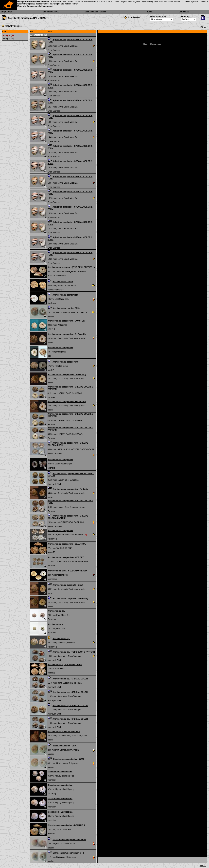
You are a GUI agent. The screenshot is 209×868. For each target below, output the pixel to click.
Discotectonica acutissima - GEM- (68, 759)
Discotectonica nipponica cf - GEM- (69, 840)
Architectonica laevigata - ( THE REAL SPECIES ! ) (71, 267)
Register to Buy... (51, 12)
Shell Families (91, 12)
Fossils (103, 12)
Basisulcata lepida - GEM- (65, 746)
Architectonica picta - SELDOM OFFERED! (67, 571)
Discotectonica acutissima (60, 772)
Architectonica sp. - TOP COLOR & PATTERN (74, 652)
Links (150, 12)
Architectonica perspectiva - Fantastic (70, 489)
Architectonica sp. (56, 611)
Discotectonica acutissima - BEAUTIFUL (66, 825)
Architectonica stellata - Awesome (64, 732)
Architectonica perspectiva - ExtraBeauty (67, 402)
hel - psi (8, 38)
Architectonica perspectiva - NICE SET (66, 557)
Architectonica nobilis (63, 282)
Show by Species (14, 26)
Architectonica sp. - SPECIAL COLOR (70, 679)
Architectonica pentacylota (65, 295)
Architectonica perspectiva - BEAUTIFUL (67, 544)
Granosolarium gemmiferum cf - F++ (70, 853)
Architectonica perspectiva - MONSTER (66, 321)
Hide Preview (134, 17)
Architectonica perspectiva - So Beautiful (67, 334)
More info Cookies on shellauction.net (35, 6)
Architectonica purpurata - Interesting (70, 598)
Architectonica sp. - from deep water (65, 665)
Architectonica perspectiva (60, 348)
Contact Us (184, 12)
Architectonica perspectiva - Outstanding (67, 374)
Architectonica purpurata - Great (68, 585)
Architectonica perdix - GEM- (66, 308)
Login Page (6, 12)
